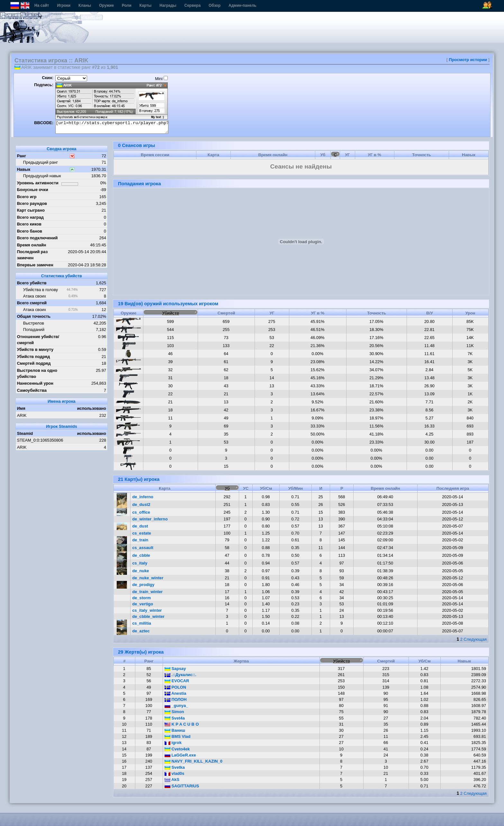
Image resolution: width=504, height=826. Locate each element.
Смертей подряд (34, 363)
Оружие (106, 5)
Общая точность (34, 316)
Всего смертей (32, 303)
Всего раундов (32, 203)
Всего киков (29, 224)
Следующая (475, 639)
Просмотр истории (468, 60)
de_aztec (141, 631)
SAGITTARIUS (182, 786)
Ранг (22, 156)
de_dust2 (141, 505)
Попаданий (34, 330)
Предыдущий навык (42, 176)
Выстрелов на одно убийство (37, 373)
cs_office (141, 512)
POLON (175, 687)
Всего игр (27, 197)
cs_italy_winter (147, 610)
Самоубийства (32, 390)
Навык (24, 169)
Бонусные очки (33, 190)
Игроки (64, 5)
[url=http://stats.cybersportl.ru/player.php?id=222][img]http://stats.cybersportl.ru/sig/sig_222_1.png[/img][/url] (112, 127)
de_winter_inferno (150, 519)
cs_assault (143, 548)
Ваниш (175, 730)
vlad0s (174, 773)
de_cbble (141, 555)
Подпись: (44, 85)
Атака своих (35, 296)
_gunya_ (176, 706)
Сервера (193, 5)
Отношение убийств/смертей (38, 340)
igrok (173, 743)
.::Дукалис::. (180, 675)
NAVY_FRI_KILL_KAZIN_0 (194, 761)
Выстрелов (34, 323)
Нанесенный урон (35, 383)
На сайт (42, 5)
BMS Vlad (178, 736)
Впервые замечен (35, 265)
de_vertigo (143, 604)
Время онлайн (32, 245)
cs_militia (142, 623)
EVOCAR (177, 681)
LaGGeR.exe (180, 755)
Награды (168, 5)
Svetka (175, 767)
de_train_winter (148, 592)
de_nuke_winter (148, 578)
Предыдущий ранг (40, 162)
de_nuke (141, 571)
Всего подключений (37, 238)
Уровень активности (38, 183)
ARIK (22, 415)
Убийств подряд (34, 357)
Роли (127, 5)
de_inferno (143, 497)
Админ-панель (243, 5)
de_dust (140, 526)
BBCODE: (44, 123)
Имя (21, 408)
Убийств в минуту (35, 349)
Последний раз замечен (32, 255)
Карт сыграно (31, 210)
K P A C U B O (182, 724)
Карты (145, 5)
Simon (174, 712)
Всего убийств (32, 283)
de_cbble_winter (148, 616)
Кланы (85, 5)
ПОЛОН (176, 699)
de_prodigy (144, 585)
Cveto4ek (177, 749)
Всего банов (30, 231)
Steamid (25, 433)
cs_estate (142, 533)
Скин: (48, 78)
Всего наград (30, 217)
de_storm (142, 598)
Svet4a (175, 718)
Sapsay (175, 669)
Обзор (215, 5)
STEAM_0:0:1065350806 (40, 440)
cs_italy (140, 563)
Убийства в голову (40, 290)
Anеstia (175, 693)
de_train (140, 540)
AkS (172, 780)
